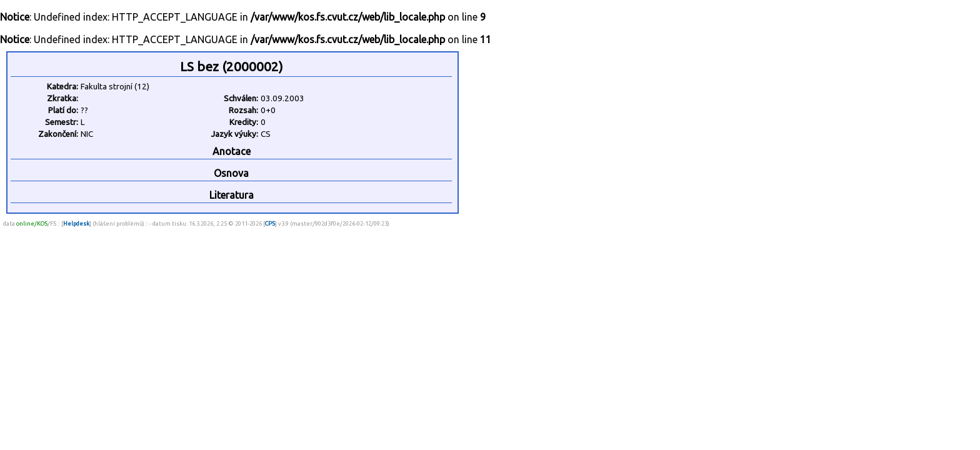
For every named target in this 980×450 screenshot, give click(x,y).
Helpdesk (76, 223)
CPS (270, 223)
